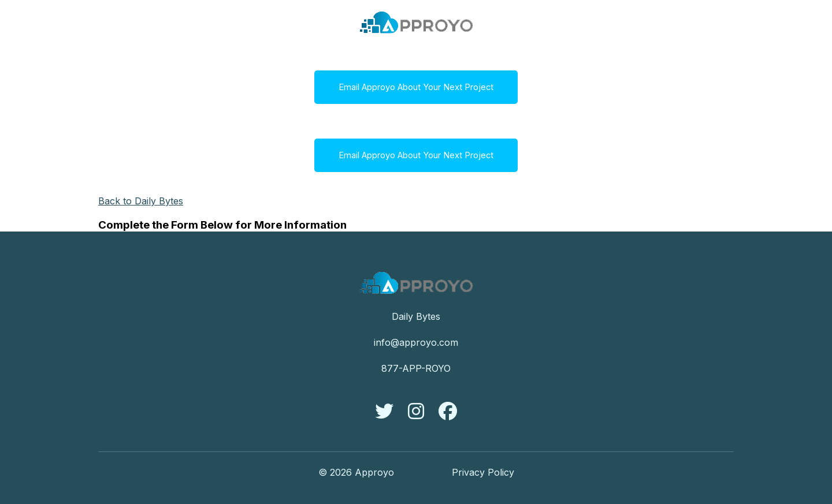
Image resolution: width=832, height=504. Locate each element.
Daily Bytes (416, 316)
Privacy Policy (483, 472)
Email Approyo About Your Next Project (416, 87)
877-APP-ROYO (416, 368)
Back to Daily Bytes (141, 201)
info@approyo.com (416, 342)
